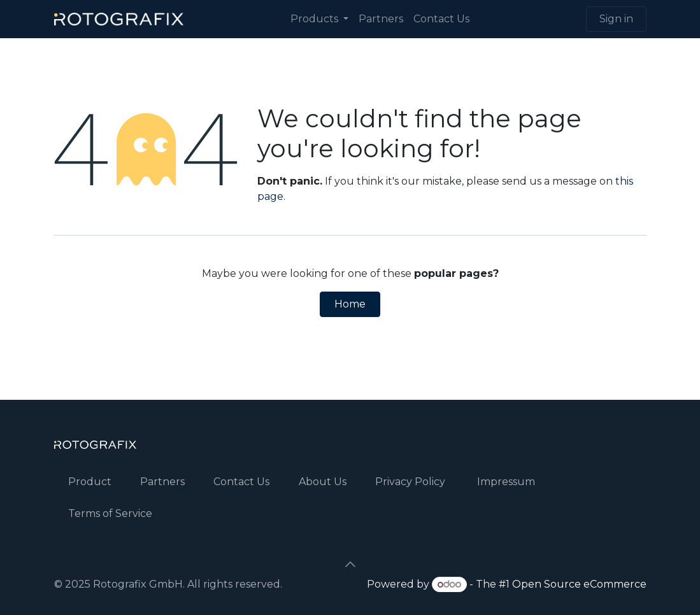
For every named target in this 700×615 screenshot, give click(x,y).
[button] (350, 564)
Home (350, 304)
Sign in (616, 19)
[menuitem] (319, 19)
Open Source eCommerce (579, 584)
